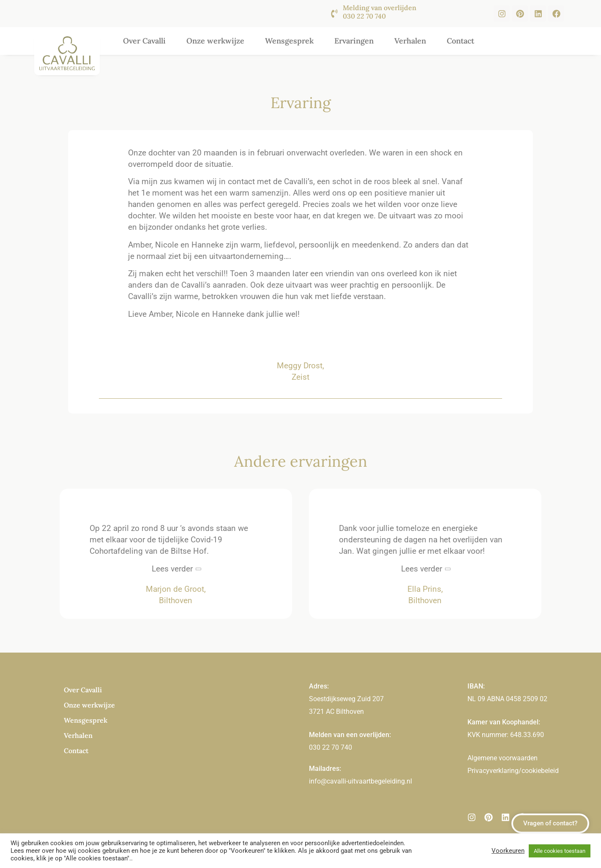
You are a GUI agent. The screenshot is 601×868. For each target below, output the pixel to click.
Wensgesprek (289, 41)
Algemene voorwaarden (503, 758)
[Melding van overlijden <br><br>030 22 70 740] (334, 14)
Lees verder (172, 569)
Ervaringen (354, 41)
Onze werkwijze (215, 41)
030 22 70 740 (331, 747)
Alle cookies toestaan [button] (560, 851)
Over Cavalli (144, 41)
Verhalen (410, 41)
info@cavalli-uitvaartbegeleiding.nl (361, 781)
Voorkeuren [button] (508, 851)
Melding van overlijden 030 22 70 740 (380, 12)
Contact (460, 41)
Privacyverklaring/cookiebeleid (513, 771)
